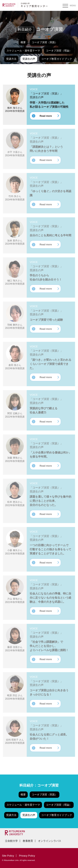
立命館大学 (11, 841)
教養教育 (28, 841)
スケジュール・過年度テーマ (23, 51)
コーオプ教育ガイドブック (57, 59)
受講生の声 (29, 59)
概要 (23, 42)
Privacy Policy (27, 856)
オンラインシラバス (50, 841)
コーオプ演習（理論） (59, 51)
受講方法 (11, 59)
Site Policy (8, 856)
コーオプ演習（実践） (45, 42)
